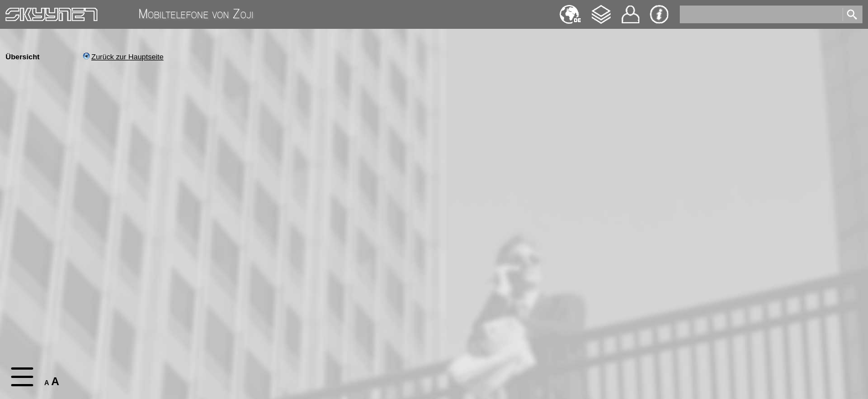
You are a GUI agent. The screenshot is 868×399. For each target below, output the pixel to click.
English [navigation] (570, 9)
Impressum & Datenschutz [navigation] (659, 14)
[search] (760, 14)
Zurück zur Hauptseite (123, 57)
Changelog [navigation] (601, 9)
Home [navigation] (15, 12)
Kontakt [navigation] (631, 10)
